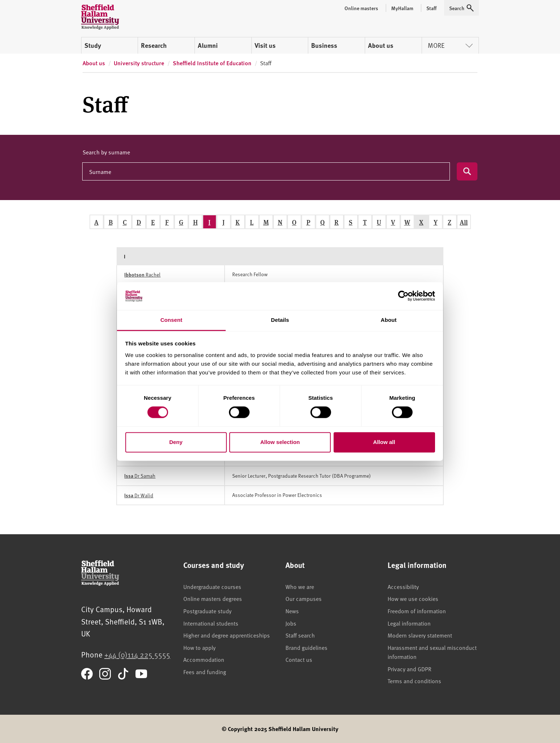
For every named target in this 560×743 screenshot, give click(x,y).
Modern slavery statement (420, 635)
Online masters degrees (213, 598)
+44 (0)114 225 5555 (137, 654)
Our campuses (304, 598)
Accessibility (403, 586)
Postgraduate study (207, 611)
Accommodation (204, 659)
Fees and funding (205, 672)
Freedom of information (417, 611)
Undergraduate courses (212, 586)
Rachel (142, 275)
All (464, 222)
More (450, 45)
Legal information (409, 623)
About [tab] (389, 320)
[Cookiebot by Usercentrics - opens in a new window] (403, 296)
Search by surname (106, 152)
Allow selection (280, 442)
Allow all (384, 442)
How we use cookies (413, 598)
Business (324, 45)
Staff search (300, 635)
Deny (176, 442)
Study (93, 45)
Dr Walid (139, 495)
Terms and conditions (414, 681)
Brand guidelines (306, 647)
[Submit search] (467, 171)
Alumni (208, 45)
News (292, 611)
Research (154, 45)
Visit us (265, 45)
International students (211, 623)
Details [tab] (280, 320)
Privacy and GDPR (409, 669)
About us (381, 45)
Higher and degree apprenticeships (227, 635)
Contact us (299, 659)
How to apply (199, 647)
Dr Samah (140, 476)
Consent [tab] (172, 320)
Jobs (291, 623)
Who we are (300, 586)
